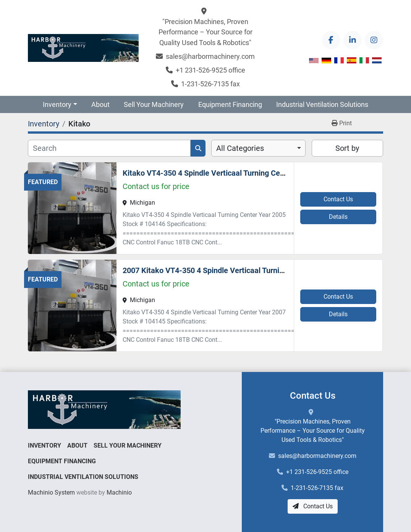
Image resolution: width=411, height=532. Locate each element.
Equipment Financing (230, 104)
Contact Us (338, 199)
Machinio (119, 492)
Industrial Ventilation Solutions (322, 104)
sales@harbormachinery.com (210, 56)
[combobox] (258, 148)
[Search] (109, 148)
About (100, 104)
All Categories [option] (240, 148)
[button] (60, 104)
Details (338, 217)
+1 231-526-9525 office (210, 70)
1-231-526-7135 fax (210, 84)
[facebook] (331, 40)
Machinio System (51, 492)
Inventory (57, 104)
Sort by (347, 148)
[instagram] (374, 40)
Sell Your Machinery (154, 104)
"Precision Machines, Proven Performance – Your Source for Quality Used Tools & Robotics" (205, 32)
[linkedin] (353, 40)
